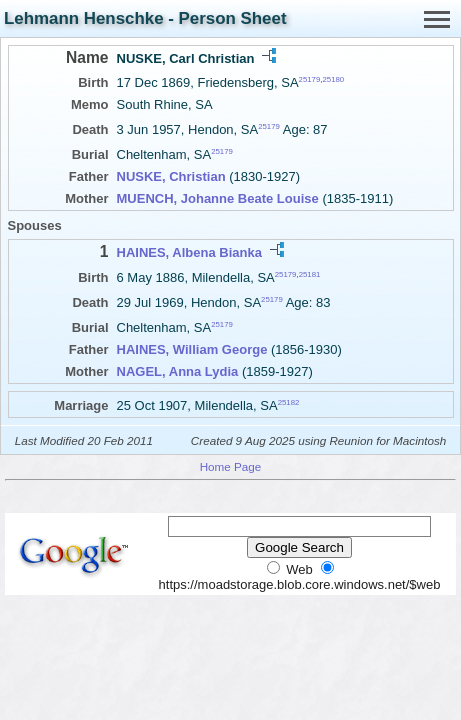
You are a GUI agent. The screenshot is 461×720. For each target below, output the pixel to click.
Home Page (231, 466)
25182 (289, 402)
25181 (310, 273)
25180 (333, 79)
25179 (310, 79)
